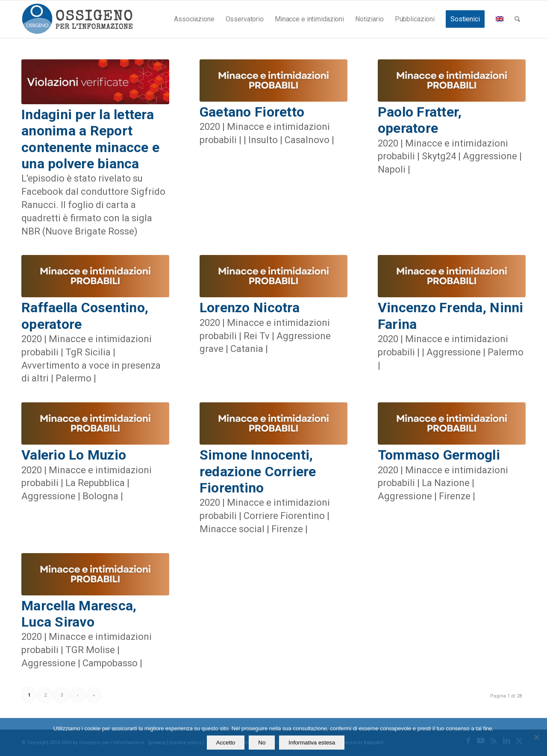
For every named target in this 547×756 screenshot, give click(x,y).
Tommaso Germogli (439, 455)
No (262, 743)
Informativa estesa (312, 743)
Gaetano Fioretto (252, 112)
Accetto (226, 743)
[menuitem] (194, 19)
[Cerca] (517, 19)
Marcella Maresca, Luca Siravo (79, 614)
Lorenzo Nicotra (250, 308)
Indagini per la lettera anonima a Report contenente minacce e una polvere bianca (90, 139)
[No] (536, 737)
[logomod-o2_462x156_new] (77, 19)
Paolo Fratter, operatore (420, 120)
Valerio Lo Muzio (74, 455)
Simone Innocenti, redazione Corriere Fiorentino (258, 471)
